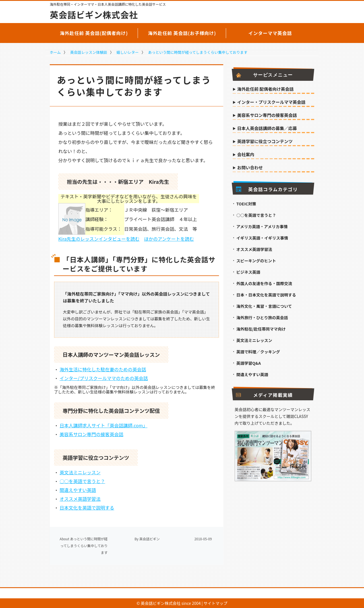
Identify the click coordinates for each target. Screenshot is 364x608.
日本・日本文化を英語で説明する (266, 295)
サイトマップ (216, 603)
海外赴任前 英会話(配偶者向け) (94, 33)
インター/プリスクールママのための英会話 (104, 378)
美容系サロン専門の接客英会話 (92, 434)
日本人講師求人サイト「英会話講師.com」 (104, 425)
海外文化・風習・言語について (264, 306)
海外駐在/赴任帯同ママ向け (261, 329)
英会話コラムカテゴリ (267, 189)
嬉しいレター (128, 52)
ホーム (55, 52)
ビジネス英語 (248, 272)
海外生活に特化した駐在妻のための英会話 (103, 369)
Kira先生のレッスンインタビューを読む (99, 239)
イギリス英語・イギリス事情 (262, 238)
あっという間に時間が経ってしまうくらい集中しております (198, 52)
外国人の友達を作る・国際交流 (264, 283)
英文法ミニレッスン (80, 472)
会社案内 (246, 155)
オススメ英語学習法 (80, 499)
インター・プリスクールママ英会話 (271, 102)
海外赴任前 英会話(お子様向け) (182, 33)
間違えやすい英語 (78, 490)
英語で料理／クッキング (258, 352)
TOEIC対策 (246, 204)
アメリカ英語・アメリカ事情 (262, 226)
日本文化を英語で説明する (87, 508)
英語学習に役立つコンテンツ (265, 142)
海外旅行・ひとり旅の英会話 (262, 318)
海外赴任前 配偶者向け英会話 (265, 89)
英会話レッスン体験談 (89, 52)
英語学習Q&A (249, 363)
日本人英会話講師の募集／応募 (267, 129)
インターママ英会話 (270, 33)
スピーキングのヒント (256, 261)
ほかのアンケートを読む (169, 239)
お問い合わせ (250, 168)
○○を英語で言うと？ (82, 481)
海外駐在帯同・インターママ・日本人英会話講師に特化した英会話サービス (108, 4)
